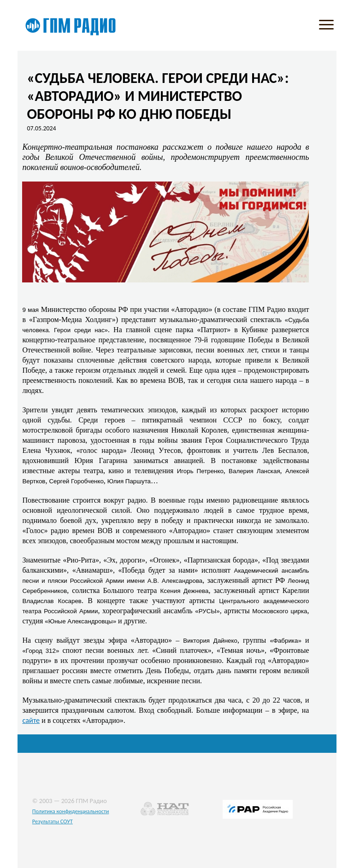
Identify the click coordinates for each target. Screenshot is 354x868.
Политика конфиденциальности (71, 811)
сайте (31, 720)
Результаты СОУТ (53, 821)
